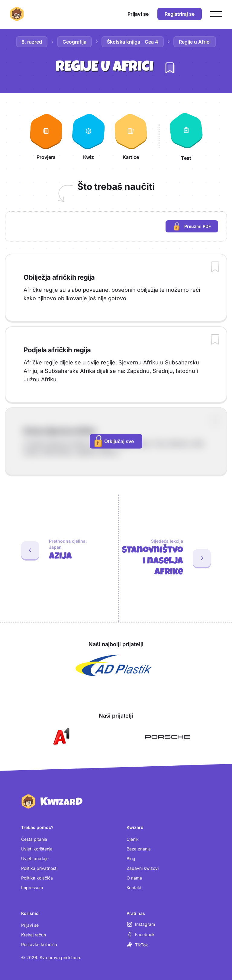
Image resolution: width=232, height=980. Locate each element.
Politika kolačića (37, 878)
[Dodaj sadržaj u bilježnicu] (215, 267)
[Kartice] (131, 136)
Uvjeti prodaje (35, 858)
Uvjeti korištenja (37, 849)
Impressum (32, 888)
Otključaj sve (114, 441)
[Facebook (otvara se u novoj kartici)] (141, 935)
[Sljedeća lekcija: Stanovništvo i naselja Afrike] (176, 558)
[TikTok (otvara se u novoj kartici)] (137, 945)
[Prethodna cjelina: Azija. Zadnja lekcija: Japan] (57, 550)
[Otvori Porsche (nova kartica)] (167, 737)
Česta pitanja (34, 839)
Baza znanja (139, 849)
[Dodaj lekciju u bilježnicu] (170, 68)
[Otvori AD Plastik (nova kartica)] (114, 666)
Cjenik (133, 839)
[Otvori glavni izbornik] (216, 14)
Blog (131, 858)
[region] (116, 226)
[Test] (186, 136)
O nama (134, 878)
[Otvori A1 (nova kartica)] (60, 737)
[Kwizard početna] (17, 14)
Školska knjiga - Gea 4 (133, 42)
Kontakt (134, 888)
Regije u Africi (195, 42)
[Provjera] (46, 136)
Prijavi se (30, 925)
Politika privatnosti (39, 868)
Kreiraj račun (34, 935)
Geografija (74, 42)
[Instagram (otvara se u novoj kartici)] (141, 924)
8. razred (32, 42)
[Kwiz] (89, 136)
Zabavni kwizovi (143, 868)
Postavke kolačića (39, 944)
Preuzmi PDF (196, 227)
